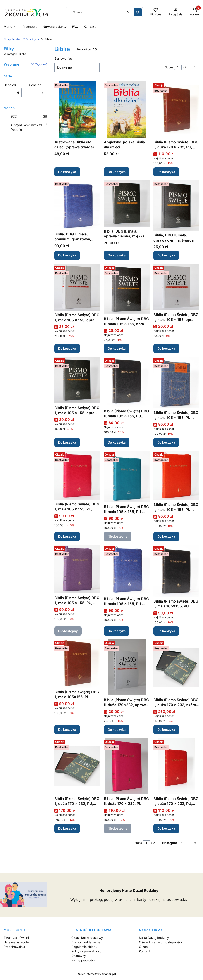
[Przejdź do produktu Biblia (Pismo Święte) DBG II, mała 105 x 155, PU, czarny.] (127, 382)
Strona (169, 67)
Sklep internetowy (96, 974)
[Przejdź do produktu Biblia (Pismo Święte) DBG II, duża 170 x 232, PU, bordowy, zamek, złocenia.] (176, 109)
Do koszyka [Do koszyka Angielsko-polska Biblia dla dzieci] (117, 172)
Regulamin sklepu (84, 947)
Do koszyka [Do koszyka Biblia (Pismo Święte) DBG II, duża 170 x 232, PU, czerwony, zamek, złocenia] (166, 828)
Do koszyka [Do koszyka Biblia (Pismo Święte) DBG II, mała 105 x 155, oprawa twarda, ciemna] (117, 348)
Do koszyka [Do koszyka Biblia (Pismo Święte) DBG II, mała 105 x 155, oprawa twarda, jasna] (67, 348)
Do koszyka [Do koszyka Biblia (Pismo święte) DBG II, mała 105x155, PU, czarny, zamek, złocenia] (166, 631)
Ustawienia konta (16, 942)
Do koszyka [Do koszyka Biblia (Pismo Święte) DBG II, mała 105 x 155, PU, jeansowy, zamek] (166, 442)
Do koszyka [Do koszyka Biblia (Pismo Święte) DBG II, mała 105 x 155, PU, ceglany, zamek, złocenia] (166, 536)
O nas (143, 947)
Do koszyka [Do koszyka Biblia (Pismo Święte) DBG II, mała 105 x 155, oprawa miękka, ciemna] (67, 442)
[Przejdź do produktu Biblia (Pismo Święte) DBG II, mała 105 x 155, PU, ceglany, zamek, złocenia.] (176, 475)
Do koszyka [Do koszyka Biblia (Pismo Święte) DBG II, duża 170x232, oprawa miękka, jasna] (117, 730)
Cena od (10, 85)
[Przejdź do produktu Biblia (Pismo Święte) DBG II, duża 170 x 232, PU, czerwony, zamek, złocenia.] (176, 766)
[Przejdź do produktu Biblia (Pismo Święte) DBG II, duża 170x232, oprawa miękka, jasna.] (127, 667)
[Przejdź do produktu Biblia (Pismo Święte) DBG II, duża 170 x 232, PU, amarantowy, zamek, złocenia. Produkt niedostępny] (127, 766)
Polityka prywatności (87, 951)
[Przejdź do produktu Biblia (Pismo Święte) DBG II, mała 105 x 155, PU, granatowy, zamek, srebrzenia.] (127, 569)
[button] (138, 12)
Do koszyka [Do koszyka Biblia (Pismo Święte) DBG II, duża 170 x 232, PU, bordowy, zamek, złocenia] (166, 172)
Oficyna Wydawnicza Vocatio (27, 127)
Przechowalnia (14, 947)
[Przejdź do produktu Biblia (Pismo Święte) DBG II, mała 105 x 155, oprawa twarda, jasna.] (77, 287)
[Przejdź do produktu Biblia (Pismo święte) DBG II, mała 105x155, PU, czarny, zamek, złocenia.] (176, 571)
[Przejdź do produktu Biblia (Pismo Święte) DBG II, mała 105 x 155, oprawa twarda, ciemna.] (127, 289)
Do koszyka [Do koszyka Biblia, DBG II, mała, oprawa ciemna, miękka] (117, 255)
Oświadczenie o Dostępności (160, 942)
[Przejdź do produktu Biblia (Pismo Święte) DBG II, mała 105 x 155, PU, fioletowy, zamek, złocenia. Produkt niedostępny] (77, 569)
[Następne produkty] (173, 843)
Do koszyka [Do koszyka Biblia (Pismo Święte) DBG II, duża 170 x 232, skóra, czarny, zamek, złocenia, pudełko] (166, 730)
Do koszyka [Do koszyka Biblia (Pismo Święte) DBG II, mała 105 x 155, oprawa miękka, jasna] (166, 348)
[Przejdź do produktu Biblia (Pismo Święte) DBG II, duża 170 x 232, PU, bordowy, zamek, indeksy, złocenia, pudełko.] (77, 766)
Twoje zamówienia (17, 938)
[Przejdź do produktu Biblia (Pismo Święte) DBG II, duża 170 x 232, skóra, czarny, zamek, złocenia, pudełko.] (176, 667)
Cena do (35, 85)
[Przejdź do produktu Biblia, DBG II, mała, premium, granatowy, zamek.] (77, 205)
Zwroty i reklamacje (86, 942)
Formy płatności (83, 960)
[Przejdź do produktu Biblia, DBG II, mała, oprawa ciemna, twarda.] (176, 205)
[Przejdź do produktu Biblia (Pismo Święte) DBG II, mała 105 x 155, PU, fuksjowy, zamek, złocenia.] (77, 475)
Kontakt (145, 951)
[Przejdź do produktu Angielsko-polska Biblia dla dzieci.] (127, 109)
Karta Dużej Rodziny (154, 938)
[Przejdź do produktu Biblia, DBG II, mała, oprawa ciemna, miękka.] (127, 203)
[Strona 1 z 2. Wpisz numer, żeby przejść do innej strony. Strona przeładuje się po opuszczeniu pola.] (178, 67)
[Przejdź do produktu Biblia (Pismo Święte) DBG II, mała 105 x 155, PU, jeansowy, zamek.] (176, 382)
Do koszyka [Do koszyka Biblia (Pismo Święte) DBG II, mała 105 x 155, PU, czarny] (117, 442)
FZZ (14, 117)
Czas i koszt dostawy (87, 938)
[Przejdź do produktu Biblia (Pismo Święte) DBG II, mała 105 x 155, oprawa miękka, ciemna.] (77, 380)
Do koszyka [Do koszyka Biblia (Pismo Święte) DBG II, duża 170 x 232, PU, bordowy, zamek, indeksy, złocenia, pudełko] (67, 828)
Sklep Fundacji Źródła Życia (21, 39)
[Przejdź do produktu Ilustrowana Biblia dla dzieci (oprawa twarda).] (77, 109)
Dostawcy (79, 956)
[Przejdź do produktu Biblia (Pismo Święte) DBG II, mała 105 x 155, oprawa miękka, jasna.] (176, 287)
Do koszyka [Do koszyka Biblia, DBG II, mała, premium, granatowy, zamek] (67, 255)
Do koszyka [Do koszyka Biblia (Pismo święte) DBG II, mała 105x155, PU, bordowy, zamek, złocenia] (67, 730)
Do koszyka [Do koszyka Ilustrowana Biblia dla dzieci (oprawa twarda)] (67, 172)
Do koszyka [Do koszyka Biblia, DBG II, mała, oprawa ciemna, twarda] (166, 255)
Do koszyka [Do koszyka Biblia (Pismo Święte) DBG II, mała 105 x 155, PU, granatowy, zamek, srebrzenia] (117, 631)
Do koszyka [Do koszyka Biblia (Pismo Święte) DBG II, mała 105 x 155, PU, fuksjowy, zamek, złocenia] (67, 536)
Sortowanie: (63, 58)
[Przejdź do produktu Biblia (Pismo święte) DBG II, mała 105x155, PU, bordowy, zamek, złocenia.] (77, 663)
